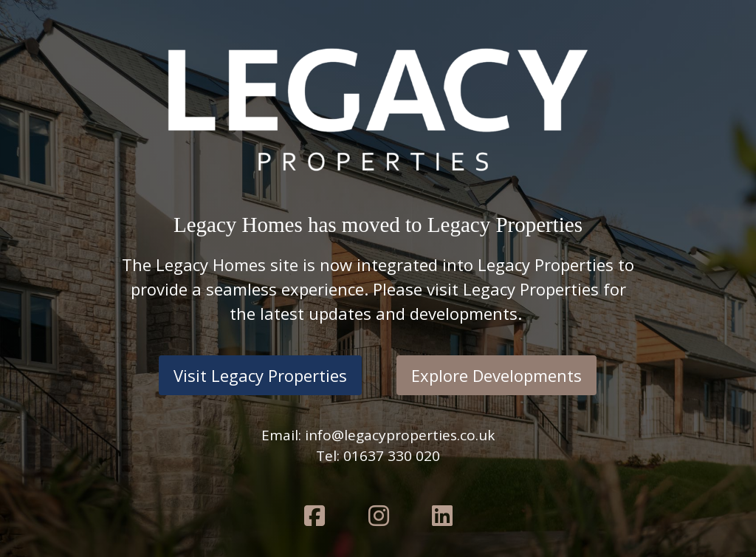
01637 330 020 (392, 456)
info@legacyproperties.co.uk (400, 435)
